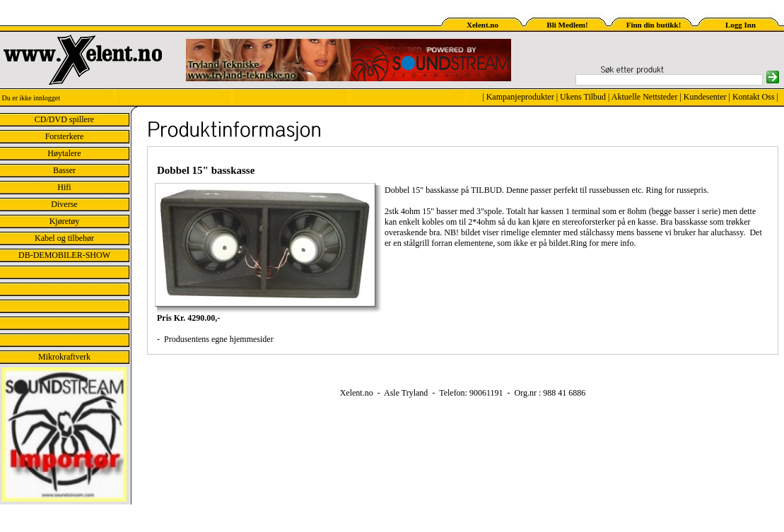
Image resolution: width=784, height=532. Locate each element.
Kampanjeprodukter (520, 97)
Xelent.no (482, 25)
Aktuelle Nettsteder (645, 97)
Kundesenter (705, 97)
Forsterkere (65, 136)
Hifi (64, 187)
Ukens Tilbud (583, 97)
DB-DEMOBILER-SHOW (64, 255)
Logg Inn (741, 25)
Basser (64, 170)
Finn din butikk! (654, 25)
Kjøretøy (65, 221)
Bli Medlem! (567, 25)
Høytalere (64, 153)
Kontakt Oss (754, 97)
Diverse (64, 204)
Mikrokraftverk (64, 357)
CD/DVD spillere (64, 119)
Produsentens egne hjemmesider (218, 339)
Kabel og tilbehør (64, 238)
